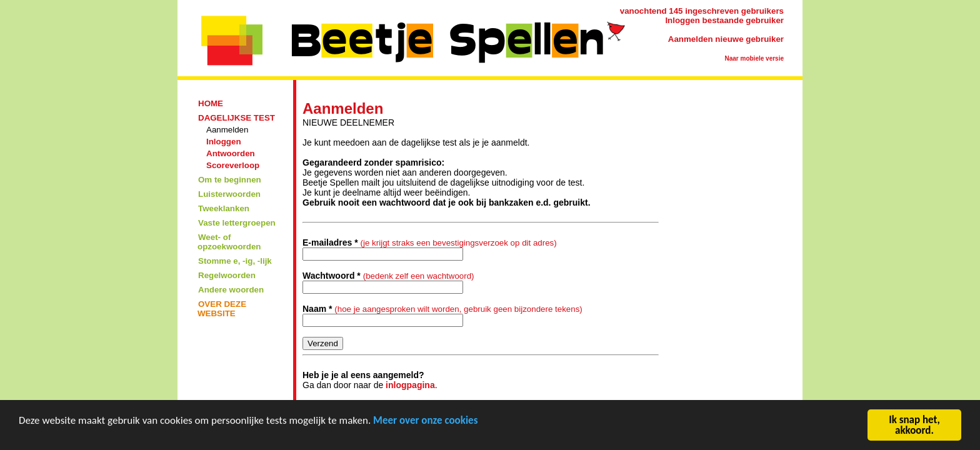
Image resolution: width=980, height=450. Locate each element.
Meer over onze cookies (425, 422)
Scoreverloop (233, 165)
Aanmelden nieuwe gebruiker (726, 39)
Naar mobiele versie (755, 58)
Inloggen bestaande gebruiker (724, 20)
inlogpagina (410, 385)
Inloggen (224, 142)
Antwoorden (231, 153)
